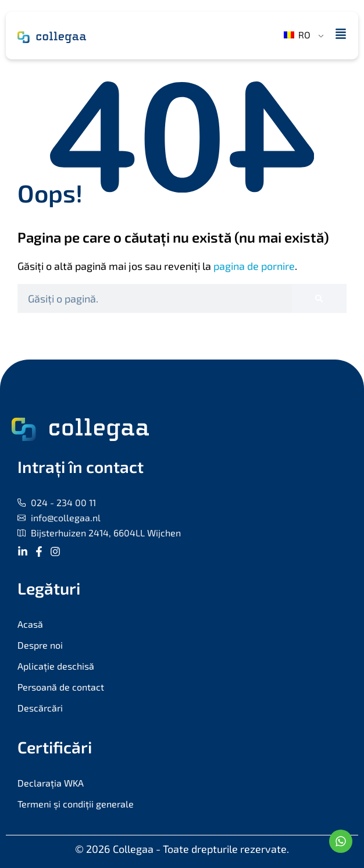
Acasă (30, 624)
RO (297, 35)
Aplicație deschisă (56, 666)
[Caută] (319, 298)
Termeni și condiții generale (76, 804)
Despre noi (40, 645)
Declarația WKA (51, 783)
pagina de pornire (254, 266)
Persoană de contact (61, 687)
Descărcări (40, 708)
